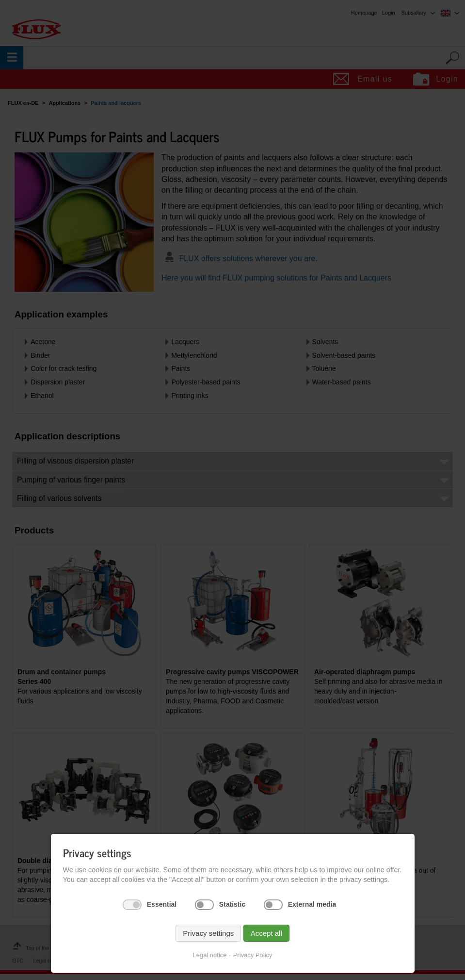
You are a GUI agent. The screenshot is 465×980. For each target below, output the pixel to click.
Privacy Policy (253, 955)
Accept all (266, 933)
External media (312, 904)
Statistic (232, 904)
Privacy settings (208, 933)
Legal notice (209, 955)
